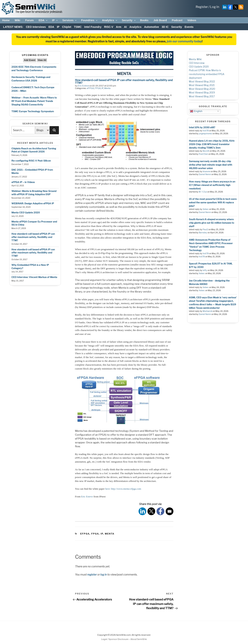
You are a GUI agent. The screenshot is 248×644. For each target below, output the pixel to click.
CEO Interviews (36, 27)
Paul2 (205, 230)
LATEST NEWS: (13, 27)
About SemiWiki (139, 639)
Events (189, 27)
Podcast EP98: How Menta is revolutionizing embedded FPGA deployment (207, 74)
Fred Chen (203, 154)
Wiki (18, 20)
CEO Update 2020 (199, 67)
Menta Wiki (195, 59)
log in (104, 574)
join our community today (184, 41)
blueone (206, 171)
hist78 (206, 131)
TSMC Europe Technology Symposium (33, 111)
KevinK (206, 151)
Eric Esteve (83, 86)
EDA (43, 20)
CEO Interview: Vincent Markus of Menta (34, 277)
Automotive (152, 27)
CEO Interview (197, 63)
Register (202, 7)
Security (129, 20)
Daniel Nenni (205, 174)
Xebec (206, 209)
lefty (205, 270)
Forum (29, 20)
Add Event (30, 60)
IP (55, 20)
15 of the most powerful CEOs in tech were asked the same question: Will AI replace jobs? (213, 202)
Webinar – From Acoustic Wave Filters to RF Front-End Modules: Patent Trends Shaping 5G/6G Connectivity (34, 101)
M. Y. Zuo (203, 192)
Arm (119, 27)
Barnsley (203, 233)
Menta (107, 88)
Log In (215, 7)
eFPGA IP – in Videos (23, 182)
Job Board (160, 20)
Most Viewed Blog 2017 (202, 96)
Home (6, 20)
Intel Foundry (93, 27)
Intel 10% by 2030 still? (202, 127)
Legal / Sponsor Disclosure (115, 639)
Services (70, 20)
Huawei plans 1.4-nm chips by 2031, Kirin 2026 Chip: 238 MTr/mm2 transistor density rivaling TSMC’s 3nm (212, 144)
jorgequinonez (205, 134)
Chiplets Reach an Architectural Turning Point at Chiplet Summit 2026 (34, 150)
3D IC (165, 27)
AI (125, 27)
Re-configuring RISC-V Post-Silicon (31, 161)
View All (42, 60)
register (92, 574)
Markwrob (208, 311)
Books (144, 20)
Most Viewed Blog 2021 (202, 85)
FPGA (98, 88)
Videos (192, 20)
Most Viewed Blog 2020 (202, 89)
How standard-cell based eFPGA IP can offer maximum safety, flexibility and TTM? (33, 237)
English (196, 111)
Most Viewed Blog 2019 (202, 93)
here (107, 489)
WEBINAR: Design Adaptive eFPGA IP (33, 203)
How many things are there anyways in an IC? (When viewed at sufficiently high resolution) (212, 185)
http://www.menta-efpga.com (126, 489)
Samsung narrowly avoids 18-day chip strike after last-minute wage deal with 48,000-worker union (211, 165)
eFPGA (90, 88)
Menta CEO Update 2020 (26, 213)
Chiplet (67, 27)
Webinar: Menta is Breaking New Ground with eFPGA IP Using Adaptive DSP (34, 193)
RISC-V (109, 27)
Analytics (110, 20)
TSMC (78, 27)
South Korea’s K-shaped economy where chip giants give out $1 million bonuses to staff (211, 223)
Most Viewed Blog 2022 (202, 82)
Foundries (90, 20)
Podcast (177, 20)
